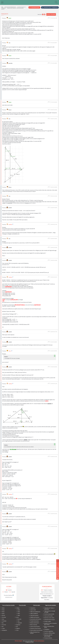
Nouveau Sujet (34, 8)
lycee (17, 617)
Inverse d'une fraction (35, 627)
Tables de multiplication (35, 612)
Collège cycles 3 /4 (21, 7)
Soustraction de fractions (36, 619)
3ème (3, 614)
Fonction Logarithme (49, 631)
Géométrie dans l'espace (50, 620)
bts (3, 627)
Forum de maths (22, 605)
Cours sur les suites (48, 616)
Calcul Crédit (33, 610)
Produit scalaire (48, 621)
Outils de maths (37, 605)
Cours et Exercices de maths (8, 605)
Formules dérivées (48, 638)
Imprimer (9, 590)
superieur (18, 625)
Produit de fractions (35, 621)
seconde (4, 617)
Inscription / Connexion (50, 8)
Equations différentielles (50, 633)
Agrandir (12, 592)
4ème (3, 612)
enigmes (18, 628)
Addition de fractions (35, 617)
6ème (3, 608)
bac (3, 623)
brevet (4, 615)
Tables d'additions (34, 614)
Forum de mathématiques (10, 7)
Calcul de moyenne (34, 615)
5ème (3, 610)
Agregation (4, 630)
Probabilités (47, 629)
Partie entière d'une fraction (36, 630)
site (17, 627)
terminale (4, 621)
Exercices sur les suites (49, 618)
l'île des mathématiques (39, 641)
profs (17, 630)
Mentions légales (19, 641)
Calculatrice (33, 608)
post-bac (4, 625)
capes (3, 628)
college (18, 608)
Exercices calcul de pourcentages (48, 635)
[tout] (3, 9)
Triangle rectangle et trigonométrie (15, 8)
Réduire (5, 592)
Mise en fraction (34, 625)
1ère (3, 619)
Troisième (4, 8)
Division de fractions (35, 623)
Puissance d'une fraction (36, 628)
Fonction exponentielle (49, 614)
